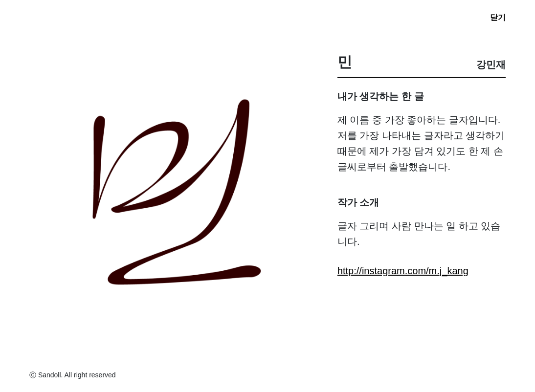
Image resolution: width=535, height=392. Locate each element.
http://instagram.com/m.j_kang (403, 271)
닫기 (498, 17)
